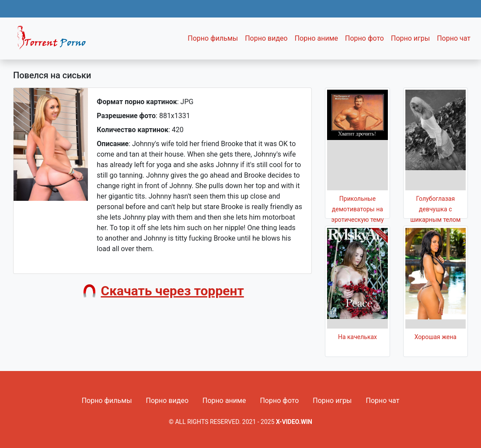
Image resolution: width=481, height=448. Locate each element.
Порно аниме (316, 38)
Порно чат (454, 38)
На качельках (357, 337)
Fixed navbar (55, 41)
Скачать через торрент (173, 291)
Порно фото (364, 38)
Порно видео (266, 38)
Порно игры (410, 38)
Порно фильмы (213, 38)
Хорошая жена (436, 337)
